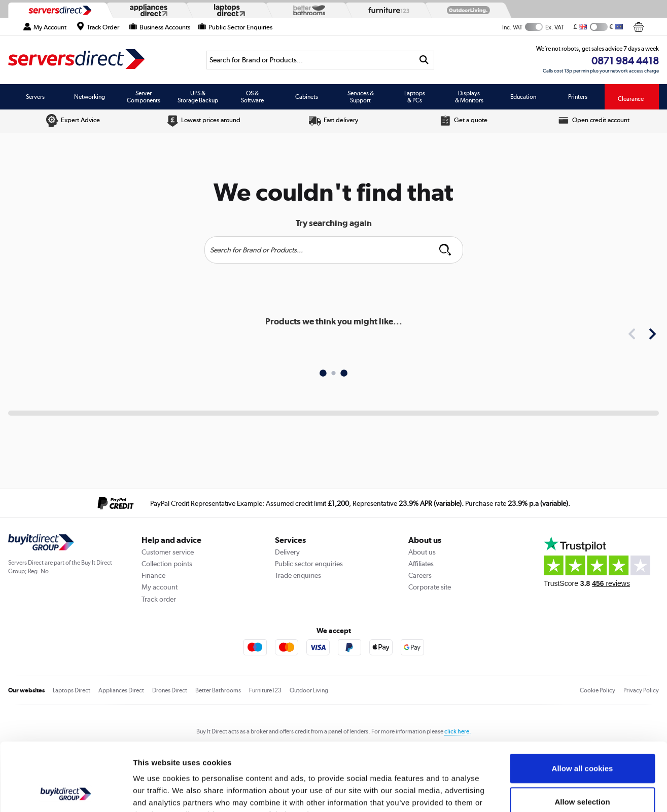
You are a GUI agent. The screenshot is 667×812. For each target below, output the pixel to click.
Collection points (167, 564)
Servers (35, 97)
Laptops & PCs (415, 97)
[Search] (310, 60)
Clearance (631, 99)
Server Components (144, 97)
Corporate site (430, 587)
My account (160, 587)
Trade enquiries (298, 575)
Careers (420, 575)
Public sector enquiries (309, 564)
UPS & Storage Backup (198, 97)
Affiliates (421, 564)
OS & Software (252, 97)
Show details (532, 792)
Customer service (168, 552)
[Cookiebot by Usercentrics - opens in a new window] (66, 792)
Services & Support (361, 97)
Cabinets (307, 97)
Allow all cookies (583, 704)
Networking (90, 97)
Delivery (287, 552)
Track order (159, 599)
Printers (578, 97)
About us (422, 552)
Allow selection (582, 738)
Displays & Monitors (469, 97)
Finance (153, 575)
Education (523, 97)
